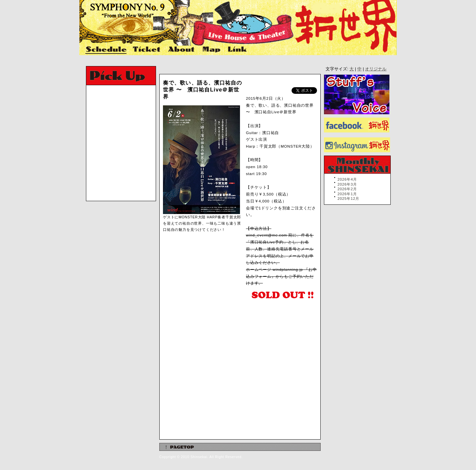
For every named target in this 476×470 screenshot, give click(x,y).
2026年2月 (347, 189)
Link (237, 50)
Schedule (106, 50)
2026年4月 (347, 179)
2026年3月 (347, 184)
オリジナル (376, 69)
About (182, 50)
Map (212, 50)
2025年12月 (348, 199)
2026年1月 (347, 194)
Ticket (147, 50)
